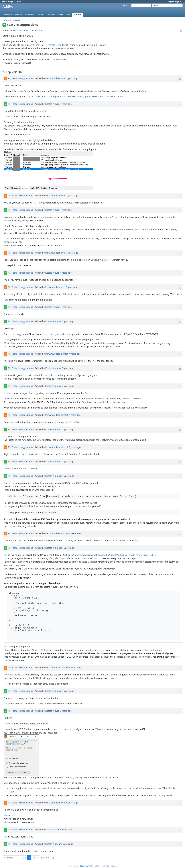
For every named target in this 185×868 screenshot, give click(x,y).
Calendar (51, 15)
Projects (12, 1)
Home (4, 1)
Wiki (68, 15)
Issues (40, 15)
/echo (67, 678)
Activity (18, 15)
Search (127, 5)
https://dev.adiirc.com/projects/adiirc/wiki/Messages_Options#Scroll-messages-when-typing (76, 97)
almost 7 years (62, 321)
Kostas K (17, 31)
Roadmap (30, 15)
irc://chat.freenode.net (56, 45)
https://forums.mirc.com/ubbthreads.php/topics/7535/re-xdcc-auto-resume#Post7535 (110, 555)
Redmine (84, 866)
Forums (78, 15)
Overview (7, 15)
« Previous (9, 858)
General (15, 20)
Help (19, 1)
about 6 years (62, 844)
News (61, 15)
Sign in (171, 1)
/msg (11, 675)
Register (179, 1)
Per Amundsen (53, 78)
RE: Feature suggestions (20, 78)
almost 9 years (30, 31)
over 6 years (61, 711)
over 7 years (67, 78)
